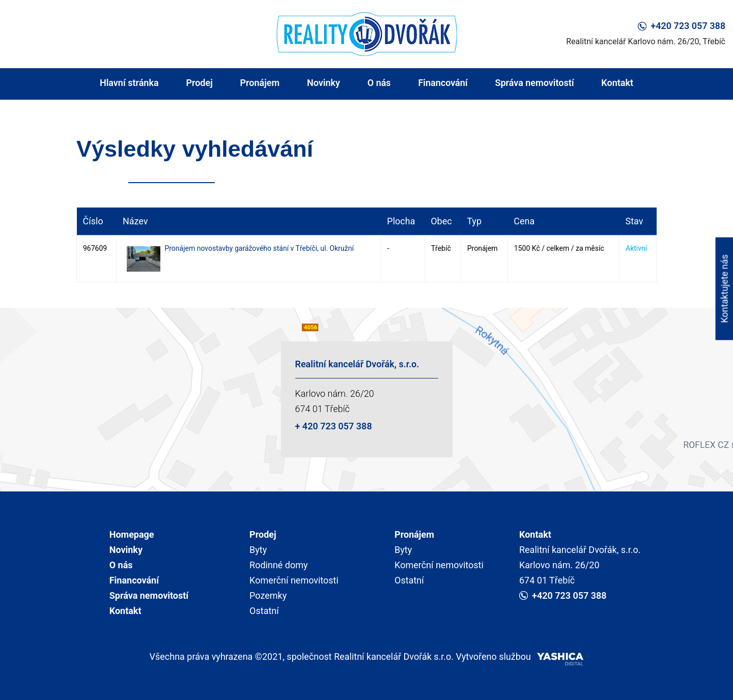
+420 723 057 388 (682, 26)
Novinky (323, 83)
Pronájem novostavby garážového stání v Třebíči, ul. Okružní (259, 248)
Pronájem (260, 83)
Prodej (199, 83)
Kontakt (617, 83)
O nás (379, 83)
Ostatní (264, 611)
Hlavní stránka (129, 83)
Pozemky (268, 595)
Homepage (132, 534)
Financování (443, 83)
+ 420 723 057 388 (334, 426)
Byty (258, 550)
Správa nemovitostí (534, 83)
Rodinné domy (279, 565)
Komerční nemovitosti (294, 580)
